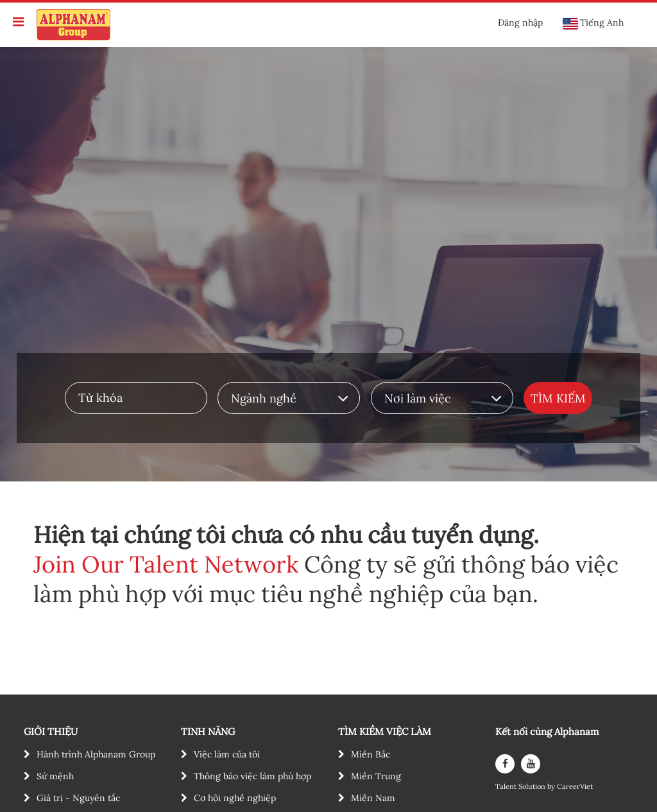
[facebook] (505, 764)
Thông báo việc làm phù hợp (252, 776)
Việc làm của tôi (227, 754)
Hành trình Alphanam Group (96, 754)
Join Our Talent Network (166, 564)
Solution (533, 787)
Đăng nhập (520, 22)
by (552, 787)
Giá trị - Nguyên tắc (78, 798)
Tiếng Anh (593, 23)
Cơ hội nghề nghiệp (235, 798)
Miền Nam (373, 798)
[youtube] (531, 764)
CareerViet (575, 787)
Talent (507, 787)
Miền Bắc (371, 754)
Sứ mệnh (55, 776)
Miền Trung (376, 776)
